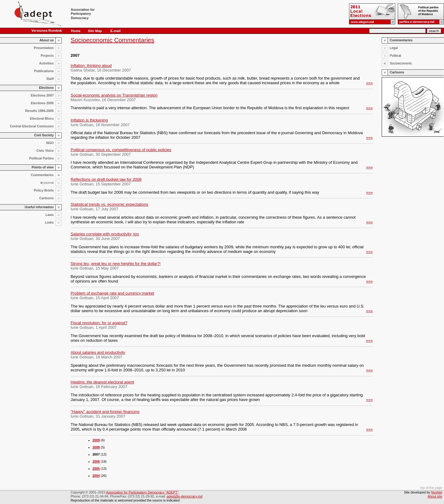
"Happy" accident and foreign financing (105, 412)
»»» (369, 83)
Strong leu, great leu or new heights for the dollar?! (116, 264)
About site (435, 496)
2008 (96, 447)
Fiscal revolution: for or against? (99, 323)
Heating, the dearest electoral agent (102, 382)
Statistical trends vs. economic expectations (109, 204)
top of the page (431, 488)
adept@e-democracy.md (185, 496)
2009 (96, 440)
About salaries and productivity (98, 352)
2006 (96, 461)
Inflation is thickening (89, 120)
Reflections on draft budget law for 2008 (106, 179)
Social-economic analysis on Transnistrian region (114, 95)
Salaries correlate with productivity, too (105, 234)
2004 (96, 476)
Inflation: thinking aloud (91, 66)
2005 (96, 469)
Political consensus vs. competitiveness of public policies (121, 150)
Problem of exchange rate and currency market (112, 293)
